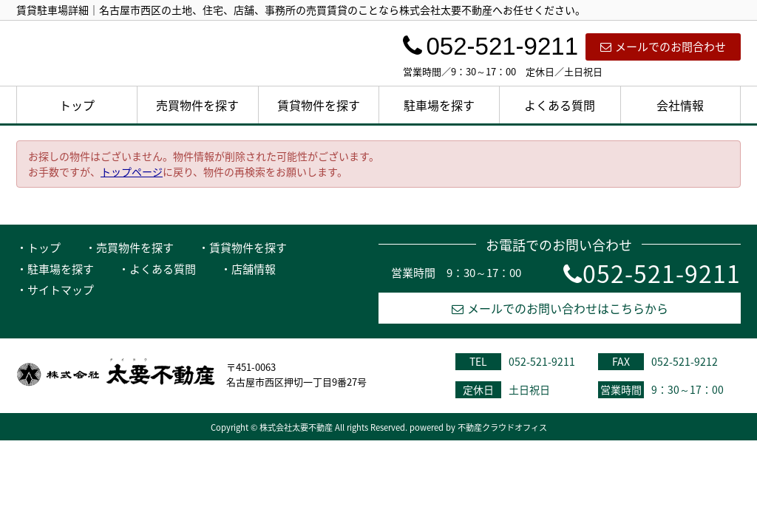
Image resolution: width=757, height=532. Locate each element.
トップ (77, 105)
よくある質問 (560, 105)
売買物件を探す (197, 105)
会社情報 (680, 105)
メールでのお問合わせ (663, 47)
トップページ (132, 171)
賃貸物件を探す (319, 105)
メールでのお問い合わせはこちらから (560, 308)
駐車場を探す (439, 105)
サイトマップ (61, 290)
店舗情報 (254, 269)
